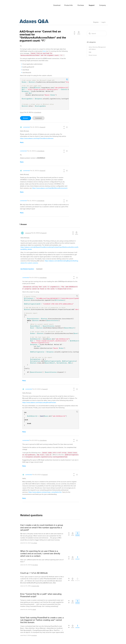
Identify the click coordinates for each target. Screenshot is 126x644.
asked (22, 112)
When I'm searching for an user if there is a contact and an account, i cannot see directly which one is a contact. (40, 554)
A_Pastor (35, 543)
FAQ (90, 52)
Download (57, 5)
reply (22, 142)
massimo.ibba (35, 586)
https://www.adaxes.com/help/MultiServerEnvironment (50, 188)
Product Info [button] (69, 5)
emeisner (34, 635)
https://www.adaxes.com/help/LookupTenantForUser (39, 402)
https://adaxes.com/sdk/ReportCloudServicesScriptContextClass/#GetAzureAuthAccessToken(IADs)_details (49, 248)
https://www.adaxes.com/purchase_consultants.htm (45, 492)
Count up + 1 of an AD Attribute (34, 573)
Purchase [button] (81, 5)
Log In (104, 22)
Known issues (93, 55)
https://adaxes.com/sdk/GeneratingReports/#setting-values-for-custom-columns (49, 262)
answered (28, 233)
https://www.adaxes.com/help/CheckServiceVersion (37, 138)
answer (26, 118)
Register (96, 22)
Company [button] (102, 5)
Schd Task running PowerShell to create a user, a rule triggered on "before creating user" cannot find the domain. (42, 620)
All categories (91, 42)
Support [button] (92, 5)
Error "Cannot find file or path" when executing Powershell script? (41, 595)
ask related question (27, 269)
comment (38, 118)
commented (26, 127)
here (44, 51)
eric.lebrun (35, 565)
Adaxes (24, 5)
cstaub (34, 609)
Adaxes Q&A (35, 22)
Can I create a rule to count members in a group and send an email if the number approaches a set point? (42, 528)
